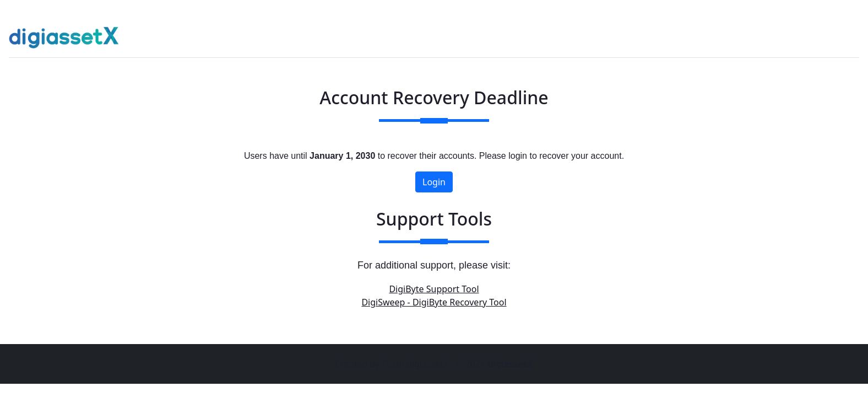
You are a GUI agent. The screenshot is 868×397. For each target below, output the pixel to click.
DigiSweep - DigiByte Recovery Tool (434, 302)
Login (434, 182)
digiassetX (510, 364)
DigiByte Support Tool (434, 289)
